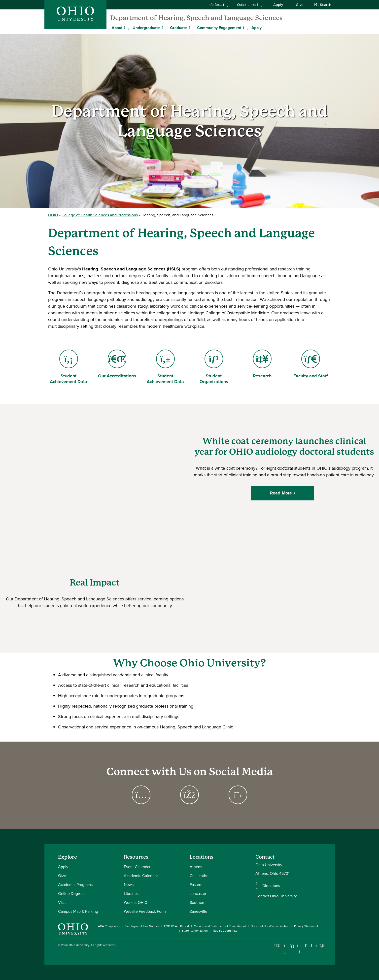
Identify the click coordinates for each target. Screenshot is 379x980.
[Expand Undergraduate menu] (164, 28)
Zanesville (198, 911)
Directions (271, 886)
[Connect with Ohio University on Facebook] (277, 946)
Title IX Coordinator (225, 931)
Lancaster (198, 894)
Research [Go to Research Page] (263, 364)
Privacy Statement (306, 926)
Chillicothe (199, 876)
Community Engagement (219, 28)
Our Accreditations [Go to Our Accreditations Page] (117, 364)
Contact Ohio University (276, 896)
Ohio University (79, 945)
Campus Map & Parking (78, 911)
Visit (62, 902)
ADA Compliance (109, 926)
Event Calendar (137, 867)
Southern (198, 902)
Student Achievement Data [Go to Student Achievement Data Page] (69, 367)
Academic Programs (75, 885)
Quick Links (250, 5)
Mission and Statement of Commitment (220, 926)
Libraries (131, 894)
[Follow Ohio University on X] (307, 946)
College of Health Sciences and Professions (100, 215)
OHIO (53, 215)
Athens (196, 867)
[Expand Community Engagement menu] (245, 28)
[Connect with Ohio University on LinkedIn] (292, 946)
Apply (278, 5)
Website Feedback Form (145, 911)
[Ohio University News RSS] (322, 946)
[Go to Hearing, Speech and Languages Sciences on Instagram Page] (141, 795)
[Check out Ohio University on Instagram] (285, 952)
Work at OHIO (136, 902)
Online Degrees (72, 894)
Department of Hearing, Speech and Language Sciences (196, 18)
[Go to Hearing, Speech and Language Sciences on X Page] (238, 795)
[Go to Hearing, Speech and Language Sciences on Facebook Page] (189, 795)
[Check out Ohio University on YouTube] (299, 949)
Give (300, 5)
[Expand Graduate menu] (191, 28)
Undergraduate (146, 28)
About (117, 28)
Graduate (178, 28)
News (129, 885)
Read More (282, 493)
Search (323, 5)
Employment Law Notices (142, 926)
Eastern (196, 885)
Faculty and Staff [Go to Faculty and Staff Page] (310, 364)
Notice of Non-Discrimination (270, 926)
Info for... (218, 5)
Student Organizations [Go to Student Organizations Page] (214, 367)
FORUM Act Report (177, 926)
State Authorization (195, 931)
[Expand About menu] (126, 28)
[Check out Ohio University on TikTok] (314, 946)
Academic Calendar (141, 876)
